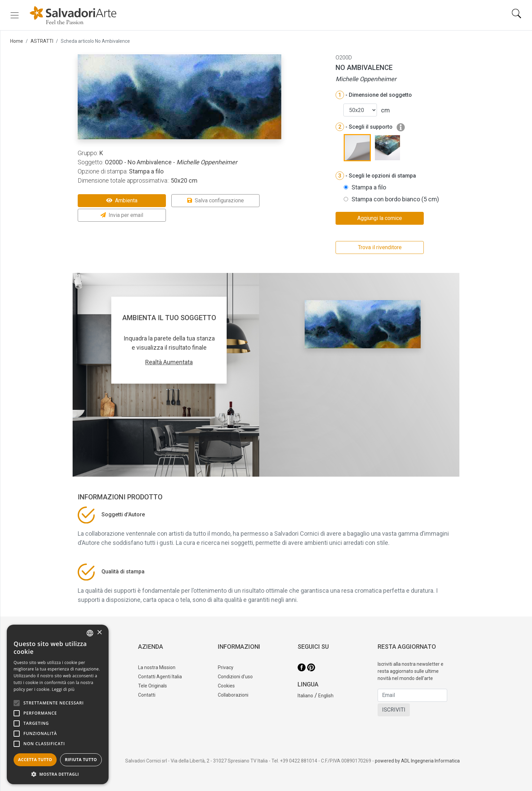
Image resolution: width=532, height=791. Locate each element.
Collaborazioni (233, 695)
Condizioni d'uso (235, 677)
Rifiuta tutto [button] (81, 760)
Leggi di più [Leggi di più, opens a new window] (63, 689)
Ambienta (122, 200)
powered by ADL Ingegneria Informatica (417, 761)
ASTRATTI (42, 41)
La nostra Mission (157, 667)
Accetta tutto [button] (35, 760)
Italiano (305, 696)
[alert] (58, 704)
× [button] (99, 633)
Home (17, 41)
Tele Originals (153, 686)
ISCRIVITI (394, 710)
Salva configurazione (216, 200)
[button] (58, 774)
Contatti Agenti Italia (160, 677)
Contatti (147, 695)
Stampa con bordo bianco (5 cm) (395, 199)
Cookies (226, 686)
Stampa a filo (369, 187)
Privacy (226, 667)
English (326, 696)
